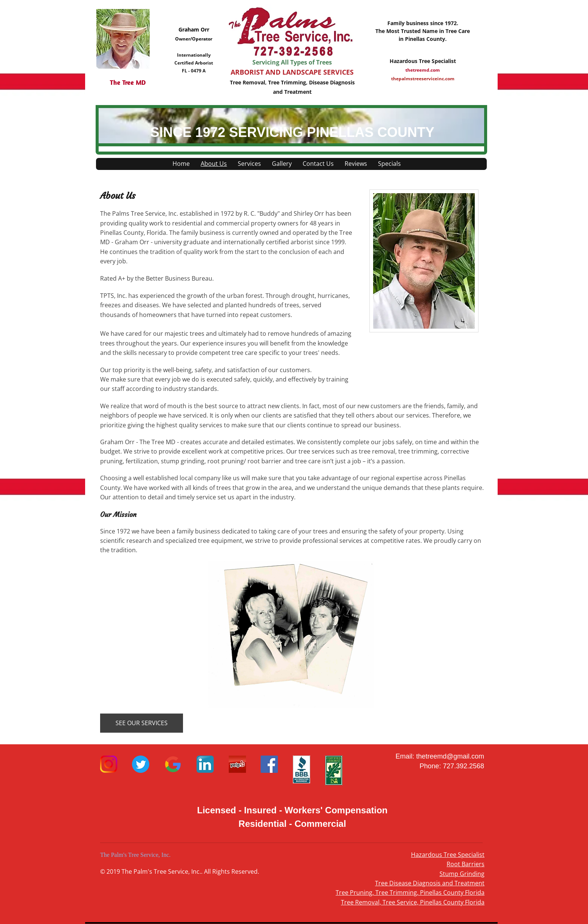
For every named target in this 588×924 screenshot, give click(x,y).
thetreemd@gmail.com (450, 756)
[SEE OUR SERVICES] (142, 723)
